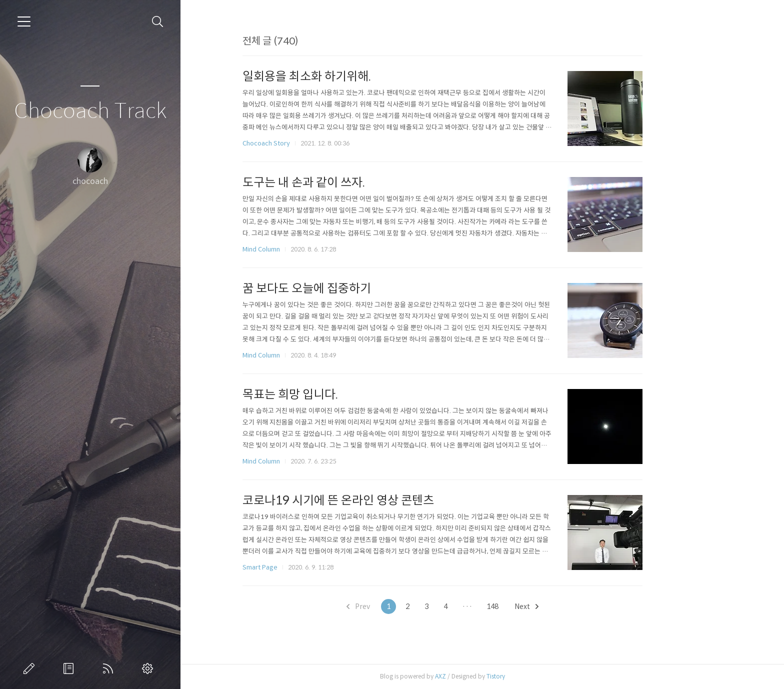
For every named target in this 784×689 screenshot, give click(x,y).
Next (566, 606)
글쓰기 (31, 668)
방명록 (70, 668)
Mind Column (301, 249)
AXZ (480, 676)
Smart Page (299, 567)
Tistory (535, 676)
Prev (398, 606)
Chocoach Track (90, 111)
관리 (149, 668)
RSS (110, 668)
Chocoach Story (306, 143)
